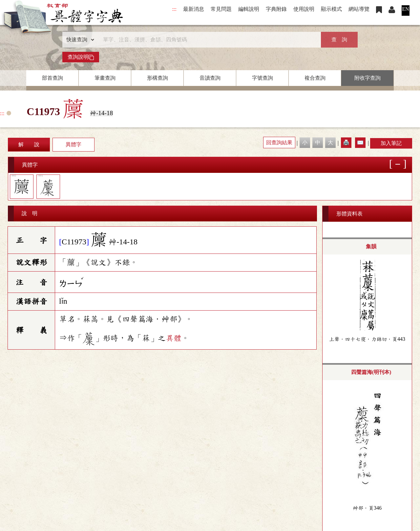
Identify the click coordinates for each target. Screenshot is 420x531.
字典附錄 (276, 9)
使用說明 (304, 9)
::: (174, 9)
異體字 (73, 144)
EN (405, 9)
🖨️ (346, 143)
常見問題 (221, 9)
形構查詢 (157, 78)
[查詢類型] (79, 40)
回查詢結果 (279, 143)
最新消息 (194, 9)
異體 (174, 338)
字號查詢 (262, 78)
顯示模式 (331, 9)
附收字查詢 (367, 78)
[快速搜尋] (208, 40)
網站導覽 (359, 9)
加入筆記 (391, 143)
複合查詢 (315, 78)
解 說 (29, 144)
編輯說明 (249, 9)
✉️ (360, 143)
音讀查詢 (210, 78)
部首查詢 (52, 78)
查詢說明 (81, 57)
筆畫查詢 (105, 78)
